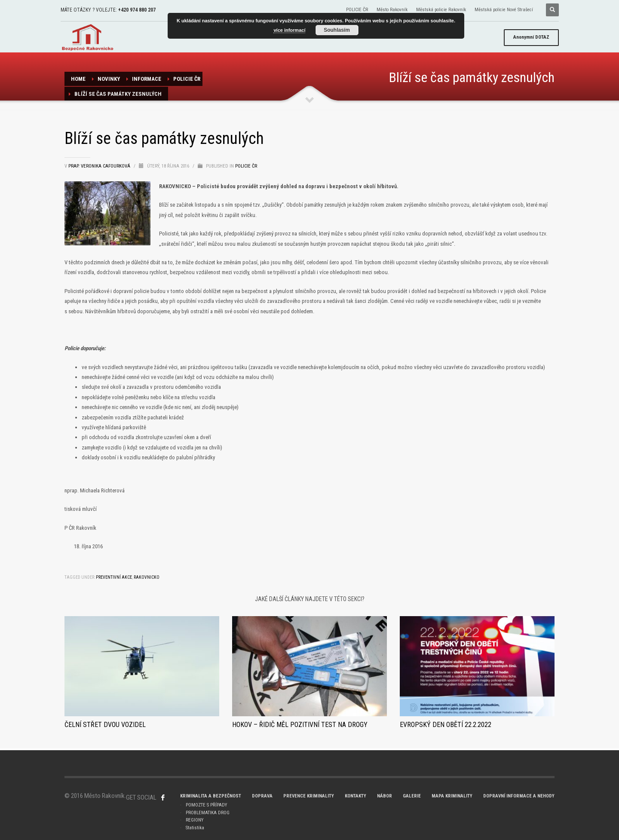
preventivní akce (114, 577)
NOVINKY (109, 79)
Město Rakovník (392, 10)
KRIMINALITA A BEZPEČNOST (211, 796)
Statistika (195, 828)
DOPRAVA (262, 796)
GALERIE (412, 796)
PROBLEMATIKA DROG (208, 813)
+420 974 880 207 (137, 10)
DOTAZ (531, 37)
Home (78, 79)
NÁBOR (385, 796)
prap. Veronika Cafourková (100, 166)
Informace (147, 79)
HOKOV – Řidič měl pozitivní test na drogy (300, 725)
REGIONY (195, 820)
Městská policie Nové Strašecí (504, 10)
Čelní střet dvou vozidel (105, 725)
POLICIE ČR (357, 10)
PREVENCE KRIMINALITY (309, 796)
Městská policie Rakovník (441, 10)
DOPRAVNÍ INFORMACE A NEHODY (519, 796)
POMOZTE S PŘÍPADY (206, 805)
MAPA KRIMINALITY (452, 796)
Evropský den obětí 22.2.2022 (446, 725)
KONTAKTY (355, 796)
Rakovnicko (147, 577)
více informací (289, 30)
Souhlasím (337, 30)
